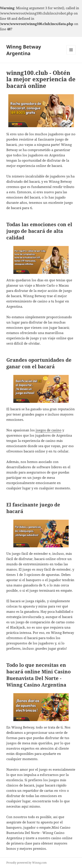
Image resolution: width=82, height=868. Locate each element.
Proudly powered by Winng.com (26, 863)
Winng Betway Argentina (24, 50)
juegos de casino (49, 430)
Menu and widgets (71, 54)
